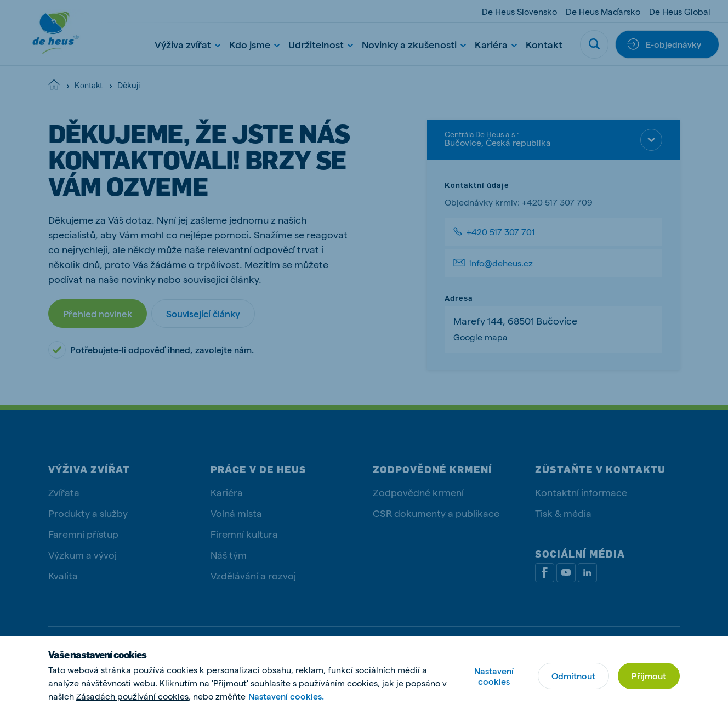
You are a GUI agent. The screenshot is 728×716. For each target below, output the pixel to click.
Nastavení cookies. (286, 696)
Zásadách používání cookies (132, 696)
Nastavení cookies (494, 676)
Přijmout (649, 676)
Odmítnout (573, 676)
